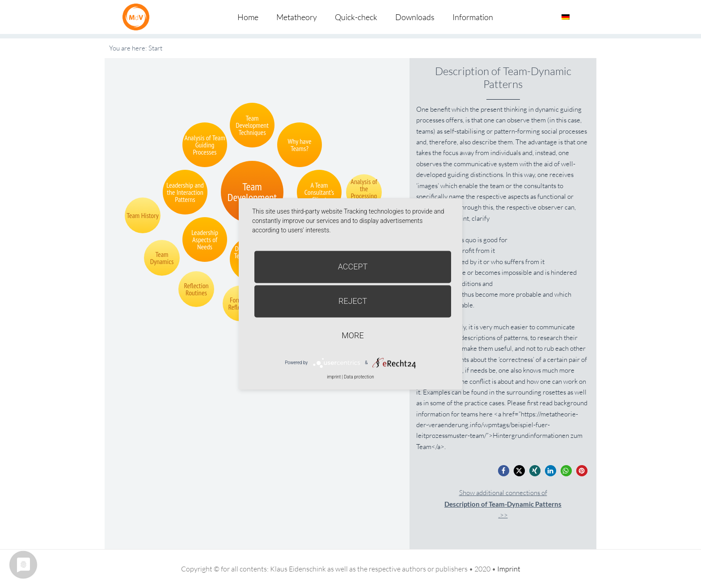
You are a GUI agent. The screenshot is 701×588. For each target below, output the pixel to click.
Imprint (509, 569)
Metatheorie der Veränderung (138, 17)
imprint (334, 377)
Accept (353, 267)
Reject (353, 301)
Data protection (359, 377)
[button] (504, 471)
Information (473, 17)
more (353, 335)
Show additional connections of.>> (503, 504)
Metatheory (297, 17)
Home (248, 17)
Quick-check (356, 17)
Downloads (415, 17)
